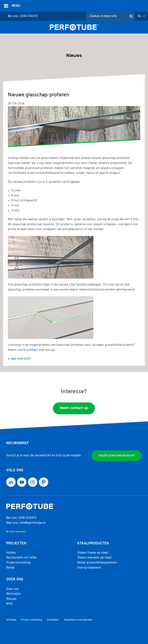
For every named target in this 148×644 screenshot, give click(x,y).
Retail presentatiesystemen (97, 563)
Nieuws (11, 599)
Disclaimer (53, 620)
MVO (10, 604)
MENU (16, 6)
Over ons (12, 589)
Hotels (11, 553)
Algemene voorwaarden (78, 620)
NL (140, 16)
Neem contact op (74, 408)
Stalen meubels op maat (94, 558)
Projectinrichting (18, 563)
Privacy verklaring (31, 620)
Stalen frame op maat (93, 553)
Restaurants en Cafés (21, 558)
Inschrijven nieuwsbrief (117, 455)
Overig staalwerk (89, 568)
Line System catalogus (85, 285)
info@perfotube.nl (32, 523)
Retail (11, 568)
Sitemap (11, 620)
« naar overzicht (19, 359)
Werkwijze (13, 594)
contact (32, 350)
